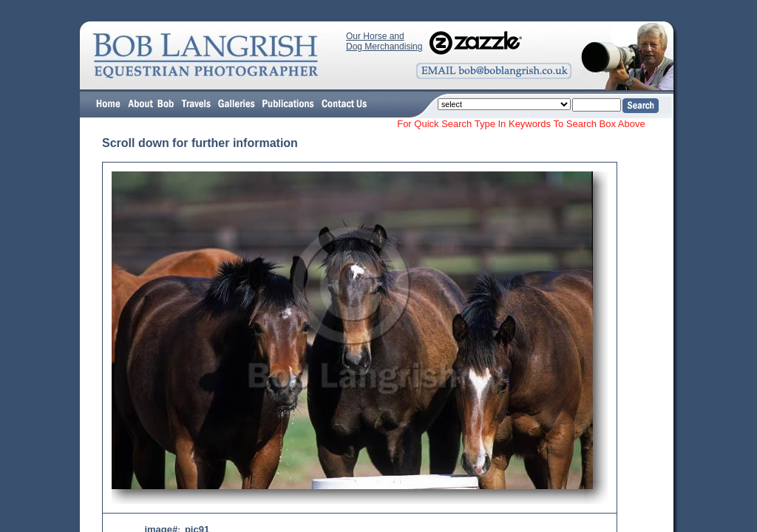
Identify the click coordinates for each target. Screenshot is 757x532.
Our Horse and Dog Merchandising (384, 41)
